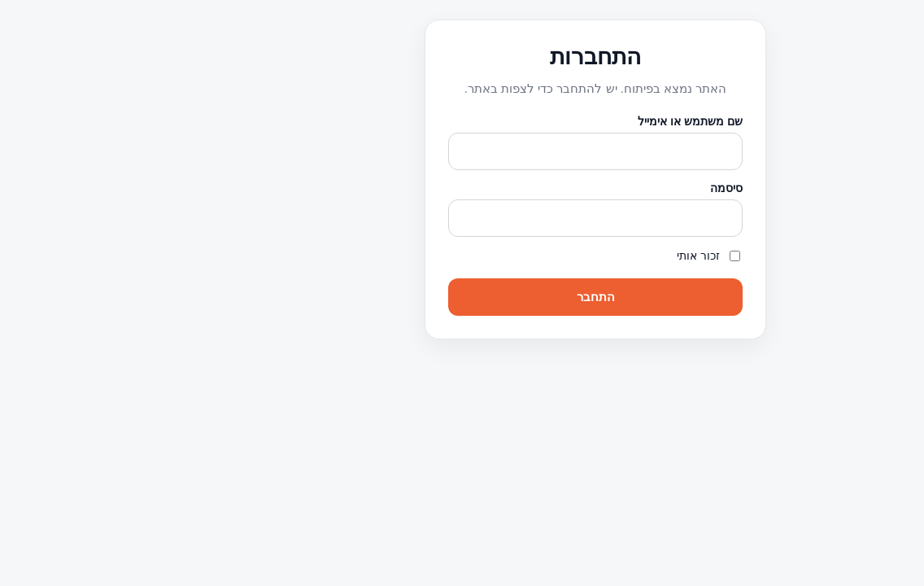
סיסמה (593, 188)
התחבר (462, 297)
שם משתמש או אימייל (557, 121)
